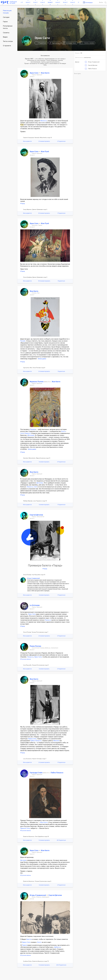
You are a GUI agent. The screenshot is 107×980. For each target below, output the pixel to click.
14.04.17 (58, 2)
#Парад (23, 204)
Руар (22, 125)
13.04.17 (50, 2)
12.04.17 (43, 2)
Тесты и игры (8, 41)
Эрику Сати (26, 942)
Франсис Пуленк (37, 382)
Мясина (56, 741)
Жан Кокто (45, 73)
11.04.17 (35, 2)
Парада (33, 429)
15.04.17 (65, 2)
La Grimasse (35, 605)
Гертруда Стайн (36, 773)
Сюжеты (6, 33)
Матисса (44, 121)
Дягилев (23, 860)
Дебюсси (58, 947)
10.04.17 (28, 2)
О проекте (7, 46)
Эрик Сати (34, 73)
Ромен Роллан (35, 646)
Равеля (25, 945)
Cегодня (6, 17)
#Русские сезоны (26, 659)
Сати (22, 433)
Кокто (63, 431)
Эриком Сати (25, 828)
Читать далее (42, 359)
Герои (5, 22)
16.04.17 (73, 2)
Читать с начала (87, 43)
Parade (23, 341)
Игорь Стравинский (33, 578)
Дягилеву (40, 483)
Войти (101, 2)
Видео (5, 37)
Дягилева (31, 435)
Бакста (29, 939)
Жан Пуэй (45, 152)
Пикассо (28, 433)
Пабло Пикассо (36, 741)
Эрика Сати (32, 739)
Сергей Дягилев (36, 515)
